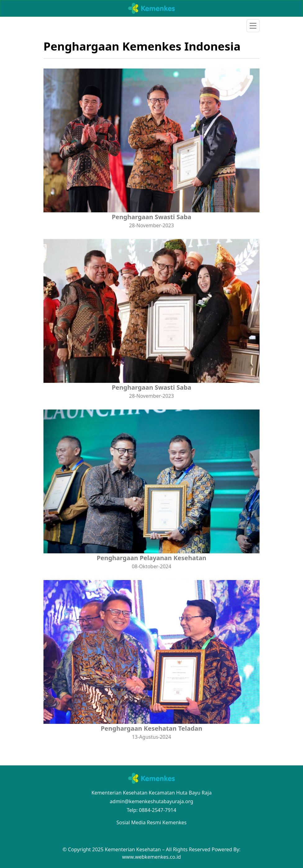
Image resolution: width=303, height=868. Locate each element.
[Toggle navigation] (253, 26)
